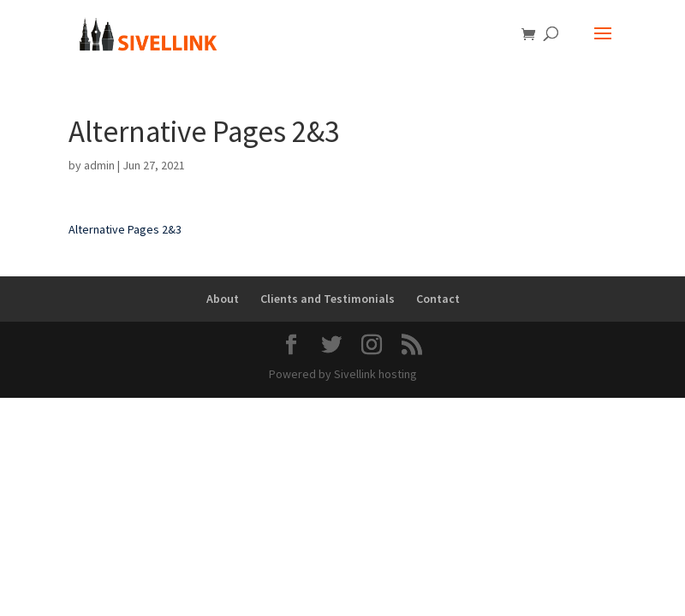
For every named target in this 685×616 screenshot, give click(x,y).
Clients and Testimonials (328, 299)
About (223, 299)
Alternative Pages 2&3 (125, 229)
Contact (438, 299)
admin (99, 165)
